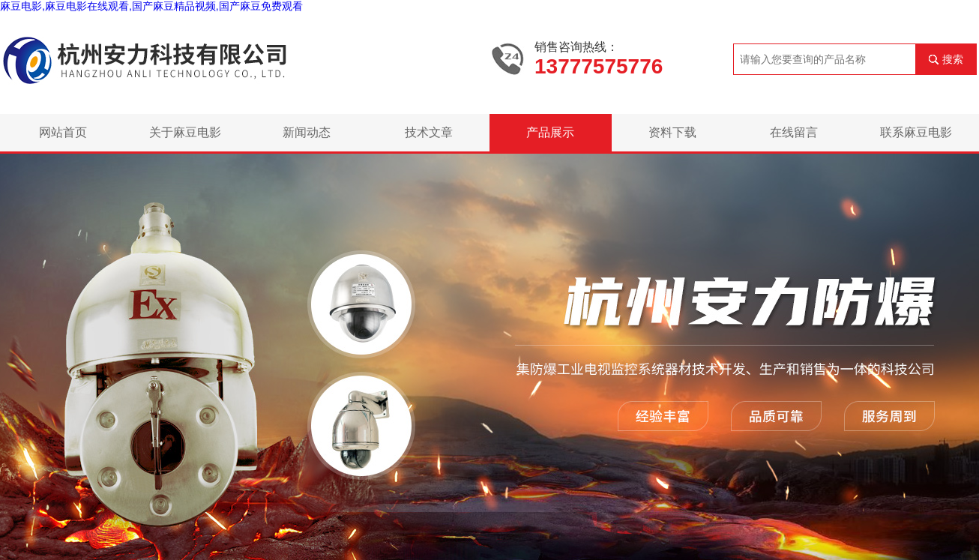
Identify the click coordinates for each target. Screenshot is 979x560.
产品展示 (550, 132)
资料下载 (672, 132)
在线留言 (794, 132)
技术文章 (429, 132)
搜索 (953, 59)
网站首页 (63, 132)
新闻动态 (307, 132)
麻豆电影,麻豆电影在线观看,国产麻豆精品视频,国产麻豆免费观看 (151, 6)
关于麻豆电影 (185, 132)
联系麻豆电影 (916, 132)
